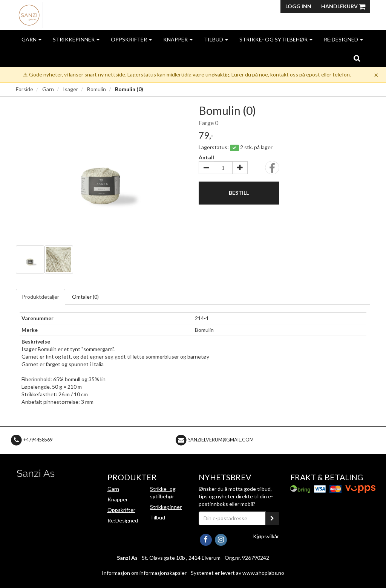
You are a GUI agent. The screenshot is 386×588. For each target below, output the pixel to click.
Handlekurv (343, 6)
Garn (31, 39)
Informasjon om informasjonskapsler (144, 573)
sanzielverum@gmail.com (221, 440)
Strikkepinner (76, 39)
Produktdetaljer (41, 297)
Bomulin (96, 89)
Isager (70, 89)
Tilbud (216, 39)
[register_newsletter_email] (272, 518)
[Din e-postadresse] (232, 518)
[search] (357, 58)
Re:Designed (343, 39)
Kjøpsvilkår (266, 536)
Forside (25, 89)
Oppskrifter (131, 39)
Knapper (178, 39)
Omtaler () (85, 297)
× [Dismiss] (376, 75)
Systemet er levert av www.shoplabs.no (237, 573)
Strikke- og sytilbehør (276, 39)
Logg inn (298, 6)
